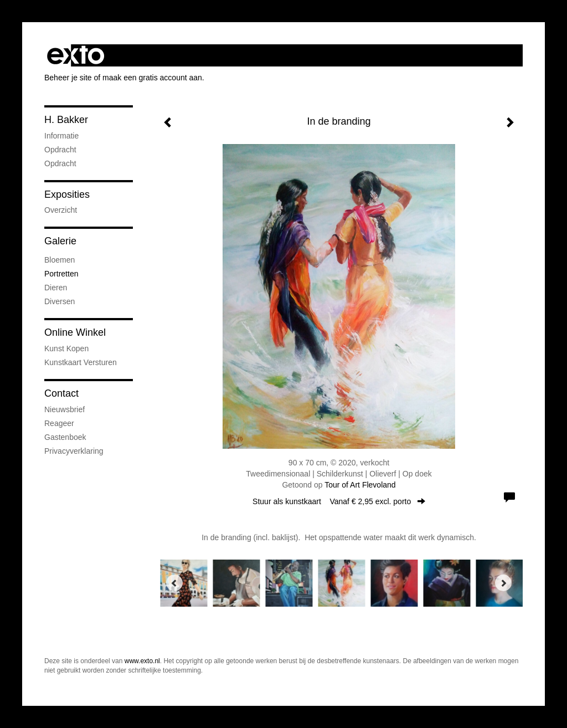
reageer (59, 423)
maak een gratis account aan (152, 78)
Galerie (60, 241)
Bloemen (60, 260)
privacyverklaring (74, 451)
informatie (61, 136)
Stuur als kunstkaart (339, 501)
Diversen (60, 301)
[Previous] (174, 583)
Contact (61, 393)
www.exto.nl (142, 661)
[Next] (503, 583)
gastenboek (65, 437)
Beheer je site (68, 78)
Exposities (67, 194)
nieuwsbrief (65, 409)
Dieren (56, 288)
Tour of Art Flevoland (360, 485)
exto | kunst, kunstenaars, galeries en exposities (76, 55)
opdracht (60, 150)
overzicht (61, 210)
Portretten (61, 274)
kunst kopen (66, 348)
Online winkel (75, 332)
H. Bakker (66, 120)
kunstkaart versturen (81, 362)
